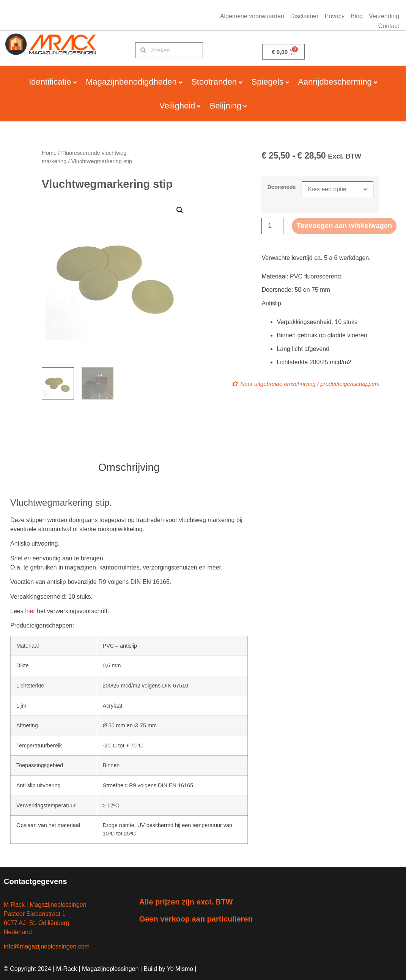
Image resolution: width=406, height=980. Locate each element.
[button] (180, 210)
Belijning (226, 106)
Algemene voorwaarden (252, 16)
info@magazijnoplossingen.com (47, 946)
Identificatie (50, 82)
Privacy (334, 16)
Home (49, 153)
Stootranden (214, 82)
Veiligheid (177, 106)
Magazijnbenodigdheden (131, 82)
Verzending (384, 16)
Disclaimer (304, 16)
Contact (389, 26)
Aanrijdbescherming (335, 82)
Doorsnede (281, 187)
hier (30, 611)
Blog (357, 16)
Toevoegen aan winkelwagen (348, 226)
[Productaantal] (272, 226)
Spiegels (268, 82)
